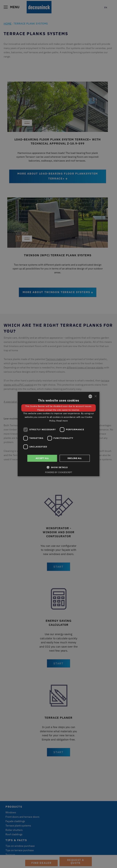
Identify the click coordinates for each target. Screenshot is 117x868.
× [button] (95, 396)
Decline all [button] (75, 458)
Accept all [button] (42, 458)
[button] (58, 467)
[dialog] (58, 434)
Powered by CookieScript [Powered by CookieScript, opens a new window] (59, 472)
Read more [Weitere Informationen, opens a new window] (62, 421)
